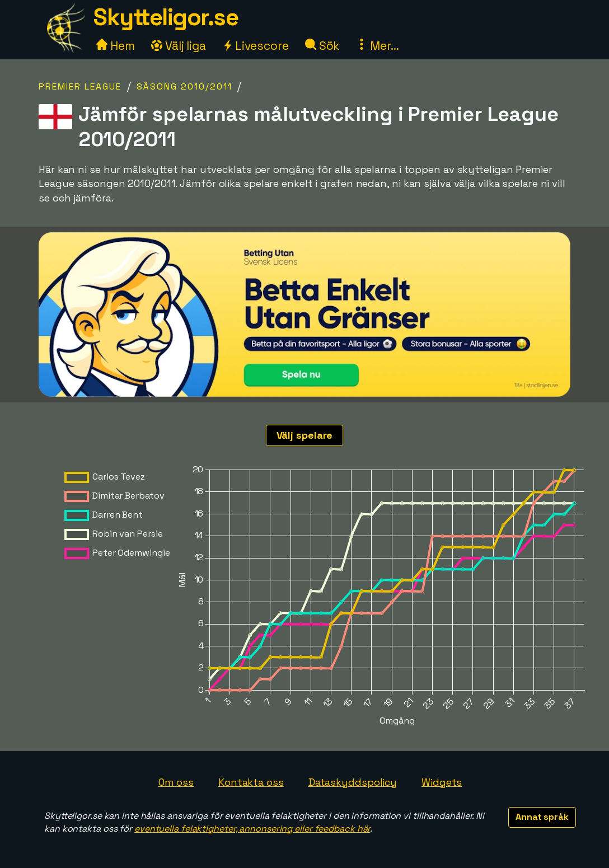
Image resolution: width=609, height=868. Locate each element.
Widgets (442, 782)
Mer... (377, 46)
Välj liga (179, 46)
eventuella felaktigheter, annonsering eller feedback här (252, 829)
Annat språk (542, 817)
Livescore (256, 46)
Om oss (176, 782)
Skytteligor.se (166, 17)
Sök (323, 46)
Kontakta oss (251, 782)
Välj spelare (305, 435)
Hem (116, 46)
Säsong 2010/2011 (184, 86)
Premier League (80, 86)
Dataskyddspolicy (353, 782)
